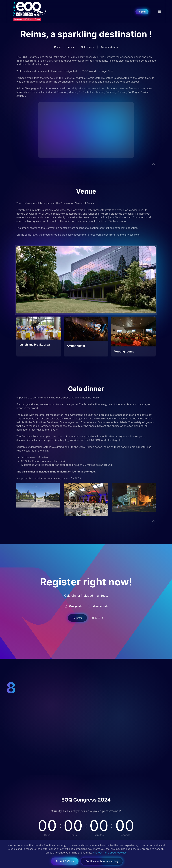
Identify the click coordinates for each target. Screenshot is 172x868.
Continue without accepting (102, 861)
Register (142, 12)
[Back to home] (30, 12)
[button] (159, 12)
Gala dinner (88, 47)
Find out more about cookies (110, 853)
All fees (96, 618)
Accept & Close (65, 861)
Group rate (76, 606)
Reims (58, 47)
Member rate (100, 606)
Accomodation (109, 47)
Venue (71, 47)
